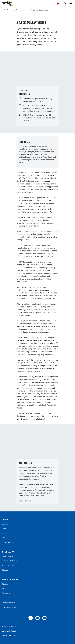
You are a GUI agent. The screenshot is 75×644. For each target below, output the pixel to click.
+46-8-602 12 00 (9, 636)
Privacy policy (7, 556)
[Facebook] (31, 618)
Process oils (7, 593)
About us (5, 524)
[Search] (65, 4)
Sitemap (5, 570)
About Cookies (8, 565)
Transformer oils (8, 603)
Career (4, 538)
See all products (26, 501)
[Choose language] (59, 3)
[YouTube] (44, 618)
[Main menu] (71, 4)
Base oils (5, 589)
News (4, 529)
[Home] (18, 3)
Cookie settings (8, 542)
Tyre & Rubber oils (9, 607)
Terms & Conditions (10, 561)
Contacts (5, 533)
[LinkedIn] (37, 618)
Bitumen (5, 584)
